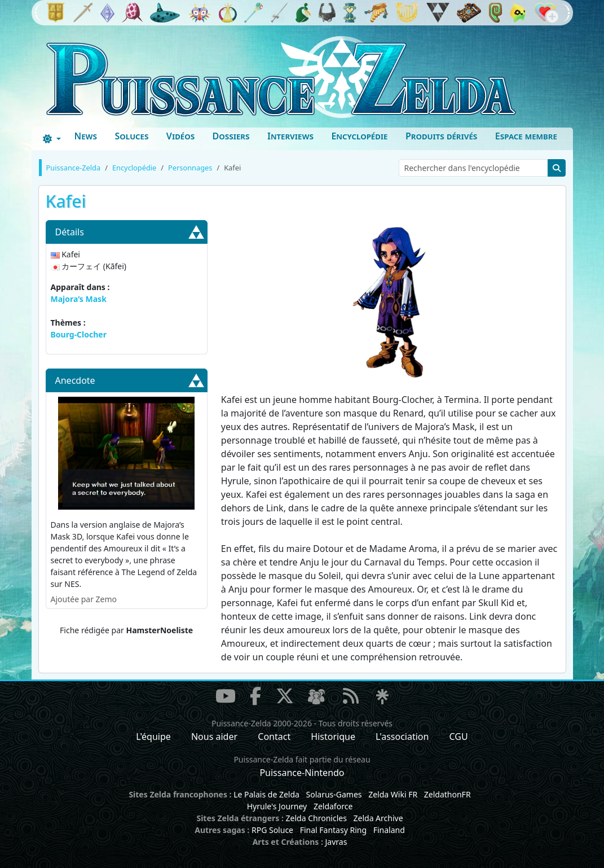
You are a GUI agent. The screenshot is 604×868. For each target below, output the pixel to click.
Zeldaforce (333, 806)
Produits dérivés (441, 136)
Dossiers (231, 136)
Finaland (389, 830)
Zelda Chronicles (316, 818)
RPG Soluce (272, 830)
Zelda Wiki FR (393, 794)
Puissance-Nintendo (302, 773)
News (85, 136)
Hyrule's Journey (277, 806)
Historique (333, 737)
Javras (336, 842)
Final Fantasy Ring (333, 830)
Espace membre (526, 136)
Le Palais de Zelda (266, 794)
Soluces (131, 136)
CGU (459, 737)
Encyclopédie (359, 136)
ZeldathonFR (448, 794)
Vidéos (180, 136)
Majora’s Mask (79, 299)
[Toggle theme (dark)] (52, 139)
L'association (402, 737)
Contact (274, 737)
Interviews (290, 136)
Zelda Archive (378, 818)
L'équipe (153, 737)
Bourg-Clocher (79, 334)
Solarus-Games (334, 794)
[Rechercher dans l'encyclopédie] (473, 168)
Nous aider (214, 737)
